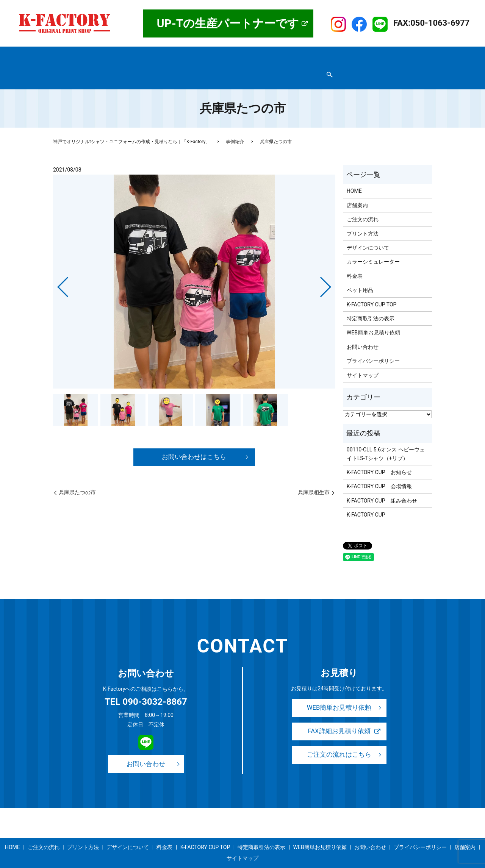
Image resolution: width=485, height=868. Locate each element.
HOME (65, 54)
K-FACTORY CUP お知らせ (379, 458)
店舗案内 (91, 54)
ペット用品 (360, 276)
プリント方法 (207, 54)
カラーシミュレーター (373, 247)
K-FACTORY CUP (366, 500)
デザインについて (253, 54)
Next (332, 270)
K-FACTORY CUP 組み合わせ (382, 486)
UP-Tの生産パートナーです (228, 23)
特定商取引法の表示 (81, 66)
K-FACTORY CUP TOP (361, 54)
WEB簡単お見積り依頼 (242, 66)
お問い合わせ (191, 66)
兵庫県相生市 (314, 479)
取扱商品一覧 (127, 54)
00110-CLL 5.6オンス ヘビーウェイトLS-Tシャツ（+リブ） (386, 439)
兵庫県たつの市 (77, 479)
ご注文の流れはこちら (339, 742)
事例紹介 (318, 54)
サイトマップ (293, 66)
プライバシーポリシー (140, 66)
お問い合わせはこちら (194, 443)
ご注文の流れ (167, 54)
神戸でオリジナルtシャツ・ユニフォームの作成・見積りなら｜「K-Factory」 (131, 127)
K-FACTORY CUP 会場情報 (379, 472)
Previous (56, 270)
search (319, 67)
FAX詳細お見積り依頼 (339, 718)
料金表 (290, 54)
